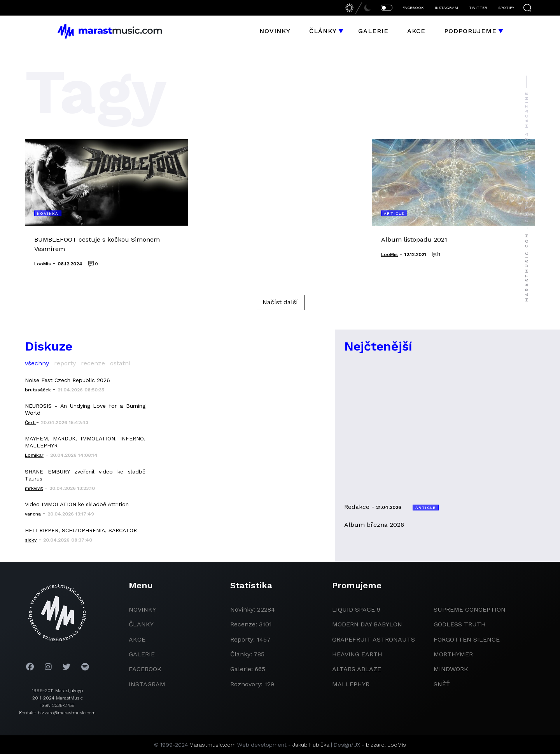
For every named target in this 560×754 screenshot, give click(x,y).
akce (137, 639)
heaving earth (357, 654)
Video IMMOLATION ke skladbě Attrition (77, 504)
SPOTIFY (506, 8)
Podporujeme (470, 31)
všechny (37, 363)
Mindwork (451, 669)
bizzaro (375, 745)
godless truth (460, 624)
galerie (142, 654)
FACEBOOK (413, 8)
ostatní (120, 363)
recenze (93, 363)
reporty (65, 363)
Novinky (275, 31)
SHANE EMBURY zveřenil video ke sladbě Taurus (85, 475)
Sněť (442, 684)
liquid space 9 (356, 609)
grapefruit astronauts (374, 639)
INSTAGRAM (446, 8)
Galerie (373, 31)
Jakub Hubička (311, 745)
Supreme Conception (470, 609)
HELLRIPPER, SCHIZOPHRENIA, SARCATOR (81, 530)
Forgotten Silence (467, 639)
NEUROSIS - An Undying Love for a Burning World (85, 409)
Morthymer (453, 654)
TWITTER (478, 8)
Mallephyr (351, 684)
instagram (147, 684)
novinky (142, 609)
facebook (145, 669)
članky (141, 624)
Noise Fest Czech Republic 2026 (67, 380)
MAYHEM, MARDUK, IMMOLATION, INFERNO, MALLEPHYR (85, 442)
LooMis (397, 745)
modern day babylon (367, 624)
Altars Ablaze (357, 669)
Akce (416, 31)
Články (323, 31)
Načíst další (280, 302)
